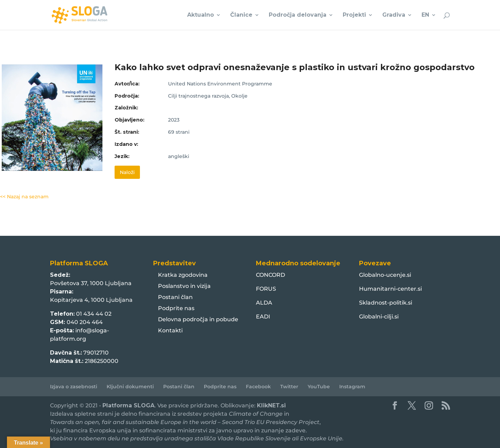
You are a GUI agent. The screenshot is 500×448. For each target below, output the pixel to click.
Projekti (354, 15)
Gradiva (394, 15)
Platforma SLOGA (128, 405)
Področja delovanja (298, 15)
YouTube (319, 387)
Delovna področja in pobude (198, 319)
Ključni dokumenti (130, 387)
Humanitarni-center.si (390, 289)
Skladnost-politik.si (386, 303)
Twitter (289, 387)
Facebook (258, 387)
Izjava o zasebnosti (74, 387)
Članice (241, 15)
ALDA (264, 303)
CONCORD (270, 275)
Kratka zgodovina (183, 275)
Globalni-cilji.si (379, 317)
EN (425, 15)
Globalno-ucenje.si (385, 275)
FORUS (266, 289)
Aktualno (201, 15)
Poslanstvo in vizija (184, 286)
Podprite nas (176, 308)
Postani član (175, 297)
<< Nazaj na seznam (24, 197)
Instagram (352, 387)
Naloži (127, 172)
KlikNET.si (271, 405)
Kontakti (170, 330)
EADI (263, 317)
